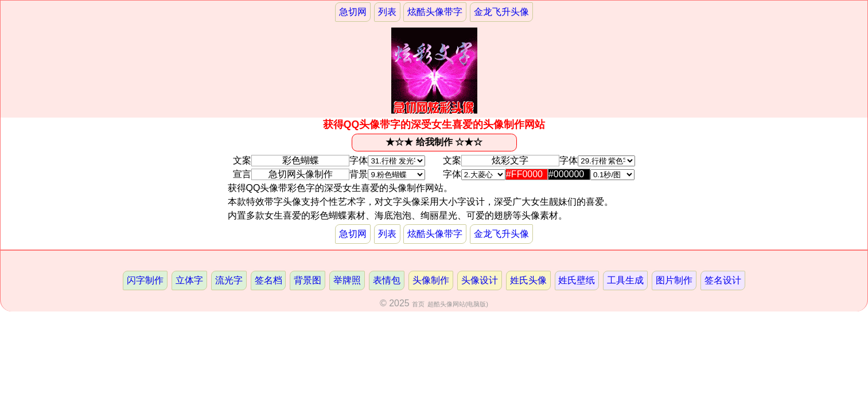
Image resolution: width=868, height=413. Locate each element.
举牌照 (347, 280)
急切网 (353, 12)
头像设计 (480, 280)
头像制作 (431, 280)
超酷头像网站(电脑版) (458, 304)
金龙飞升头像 (501, 12)
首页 (418, 304)
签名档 (268, 280)
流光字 (229, 280)
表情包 (387, 280)
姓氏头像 (528, 280)
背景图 (308, 280)
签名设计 (723, 280)
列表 (387, 12)
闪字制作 (145, 280)
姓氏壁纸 (577, 280)
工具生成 (625, 280)
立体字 (189, 280)
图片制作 (674, 280)
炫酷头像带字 (435, 12)
